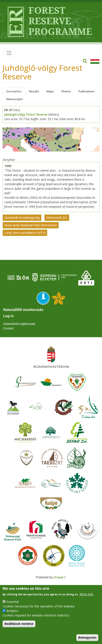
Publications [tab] (86, 91)
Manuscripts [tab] (15, 99)
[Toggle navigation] (9, 53)
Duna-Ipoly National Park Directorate (31, 225)
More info (86, 594)
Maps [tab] (50, 91)
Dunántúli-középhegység (22, 218)
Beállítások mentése (19, 624)
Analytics (12, 611)
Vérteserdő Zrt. (57, 218)
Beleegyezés (87, 638)
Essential (12, 602)
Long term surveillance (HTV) (25, 233)
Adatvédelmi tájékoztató (19, 324)
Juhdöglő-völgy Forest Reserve (26, 114)
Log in (8, 316)
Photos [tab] (66, 91)
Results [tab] (34, 91)
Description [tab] (14, 91)
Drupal (60, 577)
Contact (8, 328)
